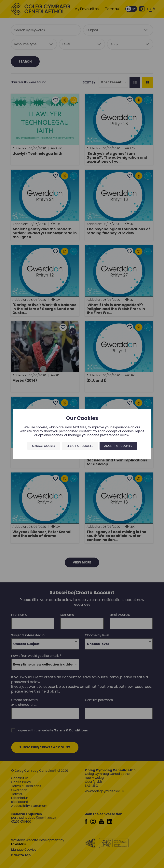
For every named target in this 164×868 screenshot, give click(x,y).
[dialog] (82, 434)
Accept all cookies (118, 446)
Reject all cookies (80, 446)
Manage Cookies (44, 446)
